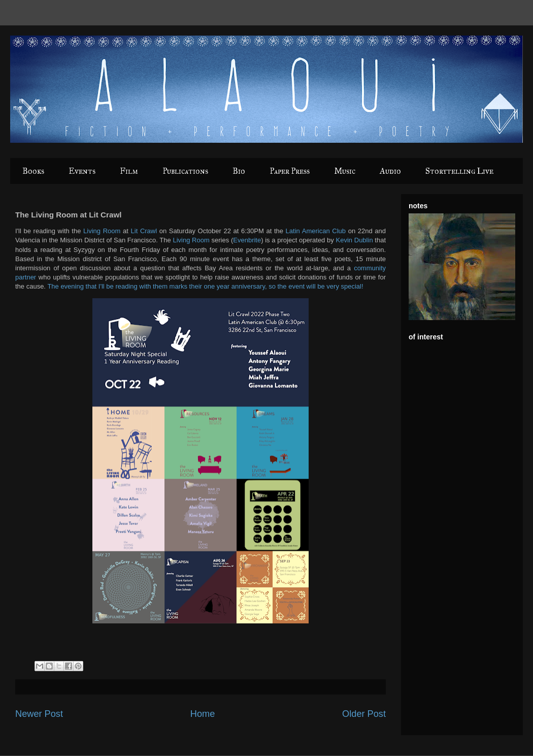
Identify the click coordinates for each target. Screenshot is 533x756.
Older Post (364, 714)
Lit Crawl (144, 231)
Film (129, 171)
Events (82, 171)
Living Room (102, 231)
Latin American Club (316, 231)
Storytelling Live (459, 171)
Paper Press (290, 171)
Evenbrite (247, 240)
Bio (239, 171)
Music (345, 171)
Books (33, 171)
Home (203, 714)
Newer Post (39, 714)
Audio (390, 171)
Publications (185, 171)
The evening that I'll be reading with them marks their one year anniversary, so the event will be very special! (205, 286)
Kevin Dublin (355, 240)
